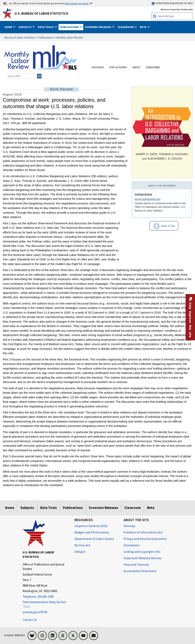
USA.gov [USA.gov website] (80, 552)
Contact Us (30, 620)
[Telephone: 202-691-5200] (45, 597)
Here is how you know (77, 3)
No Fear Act (82, 545)
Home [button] (9, 27)
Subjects (27, 508)
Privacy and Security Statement (145, 539)
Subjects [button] (25, 27)
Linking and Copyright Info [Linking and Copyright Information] (142, 552)
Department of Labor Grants (94, 539)
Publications (46, 37)
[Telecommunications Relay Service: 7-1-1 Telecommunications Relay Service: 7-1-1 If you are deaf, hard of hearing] (45, 604)
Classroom (133, 508)
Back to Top (162, 226)
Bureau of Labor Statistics (20, 37)
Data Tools (48, 508)
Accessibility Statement (140, 571)
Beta (151, 508)
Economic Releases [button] (99, 27)
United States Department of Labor (172, 3)
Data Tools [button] (46, 27)
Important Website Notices (143, 558)
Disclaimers (132, 545)
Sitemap (129, 526)
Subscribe (153, 67)
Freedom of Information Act (143, 532)
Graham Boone (143, 194)
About (136, 67)
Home (10, 508)
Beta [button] (143, 27)
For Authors (118, 67)
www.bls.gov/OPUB (35, 612)
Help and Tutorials (136, 564)
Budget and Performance (92, 532)
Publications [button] (70, 27)
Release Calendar (171, 9)
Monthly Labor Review (70, 37)
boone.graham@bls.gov (148, 199)
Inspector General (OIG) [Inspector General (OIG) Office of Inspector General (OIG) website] (91, 526)
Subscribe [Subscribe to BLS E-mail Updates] (187, 9)
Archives (98, 67)
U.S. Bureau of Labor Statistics (41, 13)
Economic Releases (104, 508)
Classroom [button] (126, 27)
